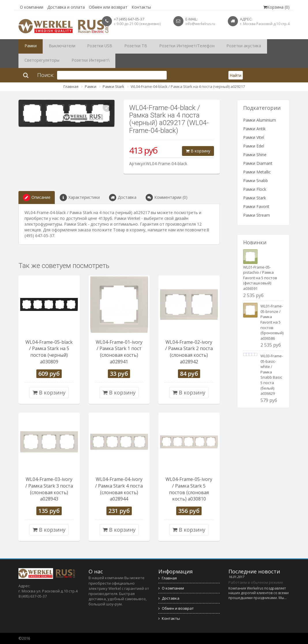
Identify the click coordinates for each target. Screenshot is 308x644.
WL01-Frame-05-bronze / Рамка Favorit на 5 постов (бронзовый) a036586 (272, 322)
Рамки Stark (113, 86)
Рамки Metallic (257, 172)
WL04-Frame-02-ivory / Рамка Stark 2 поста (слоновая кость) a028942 (189, 352)
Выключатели (56, 46)
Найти (236, 75)
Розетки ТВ (120, 46)
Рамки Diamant (258, 163)
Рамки (29, 46)
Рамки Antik (254, 129)
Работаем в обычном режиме (256, 582)
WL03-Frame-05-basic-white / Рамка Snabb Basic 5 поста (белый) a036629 (272, 375)
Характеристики (80, 198)
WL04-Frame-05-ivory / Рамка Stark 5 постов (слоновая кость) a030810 (189, 489)
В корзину (198, 151)
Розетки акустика (215, 46)
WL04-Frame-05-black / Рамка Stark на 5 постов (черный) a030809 (49, 352)
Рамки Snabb (256, 181)
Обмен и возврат (176, 608)
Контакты (141, 7)
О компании (32, 7)
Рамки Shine (255, 155)
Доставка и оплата (66, 7)
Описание (37, 198)
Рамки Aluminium (260, 120)
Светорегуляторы (257, 46)
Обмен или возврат (108, 7)
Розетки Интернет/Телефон (164, 46)
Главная (71, 86)
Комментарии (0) (167, 198)
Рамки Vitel (254, 137)
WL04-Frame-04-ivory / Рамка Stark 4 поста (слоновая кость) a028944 (119, 489)
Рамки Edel (254, 146)
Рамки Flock (255, 189)
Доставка (123, 198)
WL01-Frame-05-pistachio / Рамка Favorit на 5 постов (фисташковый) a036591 (260, 278)
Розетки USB (89, 46)
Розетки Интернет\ (41, 61)
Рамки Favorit (256, 206)
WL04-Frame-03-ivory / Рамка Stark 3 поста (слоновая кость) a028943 (49, 489)
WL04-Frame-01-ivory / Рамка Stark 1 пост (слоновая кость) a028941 (119, 352)
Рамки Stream (257, 215)
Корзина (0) (276, 7)
